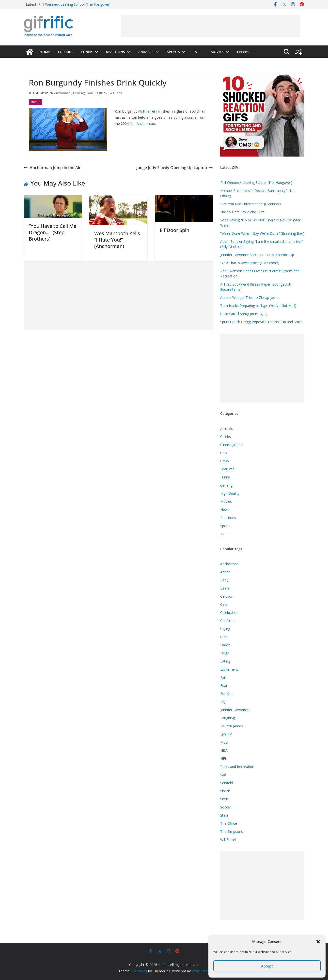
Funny (87, 52)
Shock (225, 791)
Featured (227, 469)
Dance (225, 645)
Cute (224, 637)
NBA (224, 750)
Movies (217, 52)
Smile (225, 799)
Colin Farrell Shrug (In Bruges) (244, 314)
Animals (146, 52)
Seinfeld (226, 783)
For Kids (66, 52)
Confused (228, 621)
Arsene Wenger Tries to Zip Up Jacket (250, 297)
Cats (224, 604)
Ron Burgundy (97, 93)
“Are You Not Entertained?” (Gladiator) (250, 204)
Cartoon (227, 596)
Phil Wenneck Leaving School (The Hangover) (74, 4)
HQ (223, 702)
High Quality (230, 493)
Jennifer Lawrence (234, 710)
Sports (173, 52)
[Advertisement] (211, 26)
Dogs (225, 653)
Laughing (227, 718)
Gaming (226, 485)
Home (45, 52)
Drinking (79, 93)
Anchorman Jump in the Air (52, 168)
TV (195, 52)
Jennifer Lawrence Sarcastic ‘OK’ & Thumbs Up (257, 255)
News (225, 510)
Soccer (226, 807)
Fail (223, 677)
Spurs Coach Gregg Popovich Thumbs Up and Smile (261, 322)
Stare (224, 815)
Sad (223, 775)
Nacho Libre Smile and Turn (242, 212)
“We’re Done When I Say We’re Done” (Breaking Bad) (262, 233)
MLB (224, 742)
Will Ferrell (117, 93)
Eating (225, 661)
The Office (229, 823)
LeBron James (232, 726)
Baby (224, 580)
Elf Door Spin (174, 230)
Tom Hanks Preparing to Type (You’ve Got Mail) (258, 306)
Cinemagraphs (232, 445)
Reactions (116, 52)
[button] (318, 942)
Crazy (225, 461)
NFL (224, 758)
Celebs (243, 52)
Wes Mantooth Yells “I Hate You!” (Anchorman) (117, 240)
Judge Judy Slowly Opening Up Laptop (175, 168)
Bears (225, 588)
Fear (224, 685)
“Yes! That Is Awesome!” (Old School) (250, 263)
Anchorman (62, 93)
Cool (224, 453)
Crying (225, 629)
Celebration (229, 612)
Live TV (226, 734)
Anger (225, 572)
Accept (267, 966)
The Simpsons (232, 831)
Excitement (229, 669)
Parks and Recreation (237, 767)
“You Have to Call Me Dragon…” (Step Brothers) (53, 232)
